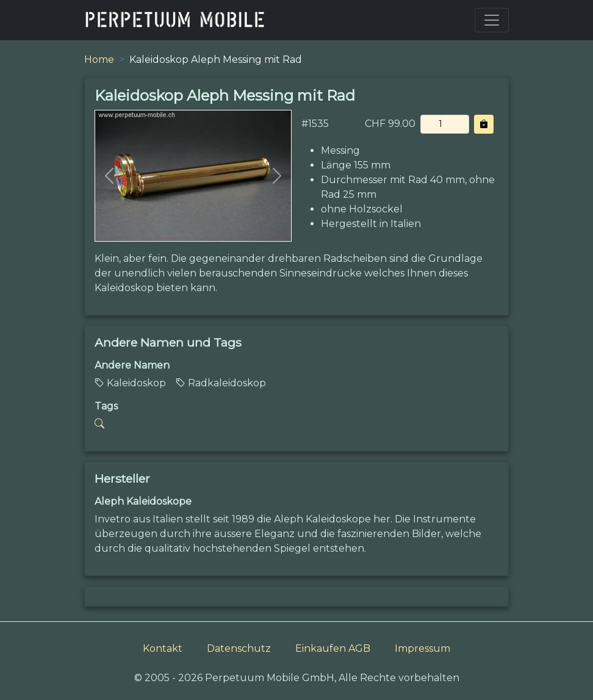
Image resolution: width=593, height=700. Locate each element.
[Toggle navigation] (492, 20)
